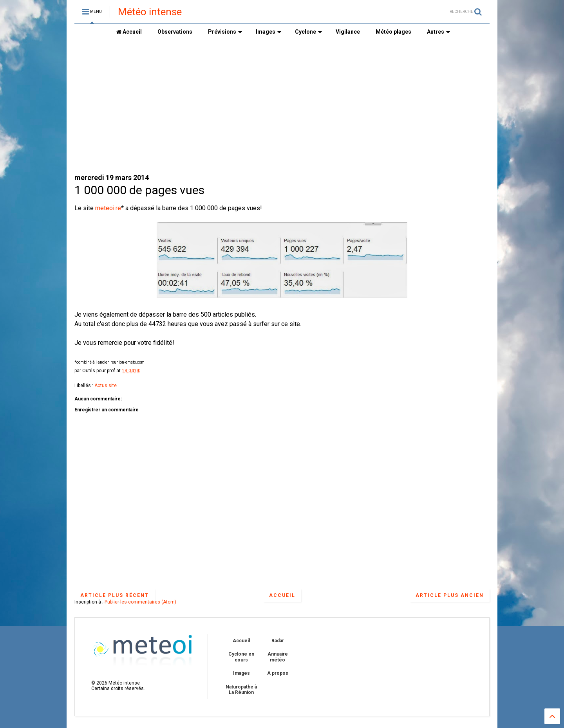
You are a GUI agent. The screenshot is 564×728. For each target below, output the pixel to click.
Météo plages (393, 32)
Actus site (106, 386)
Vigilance (348, 32)
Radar (278, 641)
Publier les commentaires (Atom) (140, 602)
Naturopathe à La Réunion (241, 690)
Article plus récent (115, 595)
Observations (175, 32)
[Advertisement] (282, 106)
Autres (438, 32)
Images (268, 32)
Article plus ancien (450, 595)
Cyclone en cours (241, 657)
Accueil (129, 32)
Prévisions (225, 32)
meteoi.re (108, 208)
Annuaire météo (278, 657)
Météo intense (150, 12)
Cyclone (308, 32)
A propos (278, 673)
